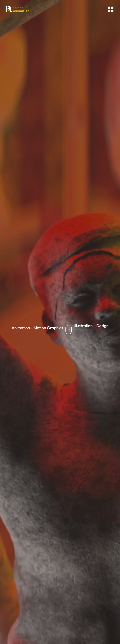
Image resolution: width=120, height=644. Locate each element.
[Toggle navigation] (111, 9)
